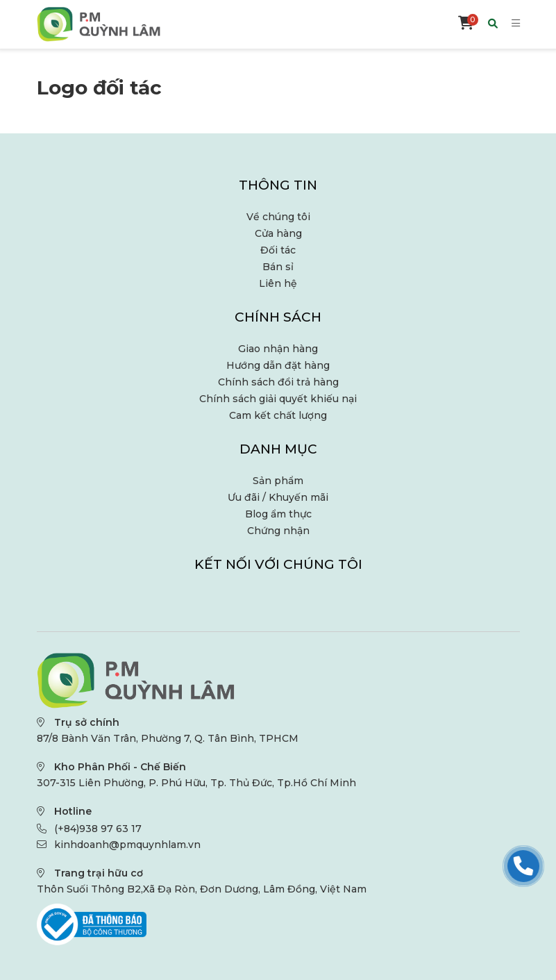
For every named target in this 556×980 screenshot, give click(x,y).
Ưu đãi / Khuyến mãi (278, 497)
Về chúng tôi (278, 217)
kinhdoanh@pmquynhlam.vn (127, 845)
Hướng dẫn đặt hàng (278, 365)
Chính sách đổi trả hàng (278, 382)
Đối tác (278, 250)
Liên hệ (278, 283)
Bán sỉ (278, 267)
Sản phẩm (278, 481)
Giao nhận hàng (278, 349)
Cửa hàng (278, 233)
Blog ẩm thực (278, 514)
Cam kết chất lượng (278, 415)
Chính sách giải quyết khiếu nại (278, 399)
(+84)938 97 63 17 (98, 829)
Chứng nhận (278, 531)
